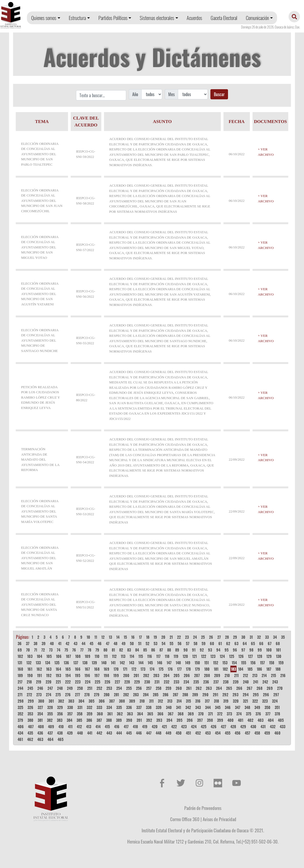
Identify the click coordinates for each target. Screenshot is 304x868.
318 (216, 701)
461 (20, 739)
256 (139, 688)
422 (174, 726)
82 (121, 650)
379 (20, 720)
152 (216, 663)
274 (49, 695)
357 (70, 714)
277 (77, 695)
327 (40, 707)
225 (97, 682)
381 (40, 720)
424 (194, 726)
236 (206, 682)
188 (278, 669)
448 (159, 733)
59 (204, 643)
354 (40, 714)
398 (210, 720)
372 (220, 714)
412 (79, 726)
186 (259, 669)
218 (29, 682)
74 (59, 650)
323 (265, 701)
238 (226, 682)
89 (177, 650)
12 (103, 637)
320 (236, 701)
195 (78, 675)
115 (141, 656)
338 (149, 707)
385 (79, 720)
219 (39, 682)
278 (87, 695)
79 (97, 650)
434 (20, 733)
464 (50, 739)
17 (140, 637)
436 (40, 733)
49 (124, 643)
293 (235, 695)
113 (123, 656)
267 (249, 688)
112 (114, 656)
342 (188, 707)
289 (195, 695)
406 (21, 726)
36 (20, 643)
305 (91, 701)
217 (20, 682)
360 (100, 714)
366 (160, 714)
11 (96, 637)
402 (250, 720)
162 (39, 669)
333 (99, 707)
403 (261, 720)
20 (163, 637)
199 (116, 675)
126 (241, 656)
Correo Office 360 (185, 819)
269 (270, 688)
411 (70, 726)
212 (245, 675)
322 (255, 701)
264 (219, 688)
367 (171, 714)
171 (125, 669)
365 (150, 714)
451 (188, 733)
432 (273, 726)
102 (20, 656)
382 (50, 720)
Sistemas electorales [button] (157, 18)
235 (196, 682)
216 (283, 675)
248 (60, 688)
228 (127, 682)
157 (262, 663)
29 (235, 637)
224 (88, 682)
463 (40, 739)
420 (155, 726)
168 (97, 669)
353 (30, 714)
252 (99, 688)
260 (179, 688)
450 (179, 733)
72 (43, 650)
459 (267, 733)
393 (159, 720)
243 (275, 682)
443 (109, 733)
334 (109, 707)
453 (208, 733)
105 (49, 656)
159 (281, 663)
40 (52, 643)
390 (129, 720)
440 (80, 733)
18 (148, 637)
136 (66, 663)
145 (150, 663)
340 (169, 707)
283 (136, 695)
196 (87, 675)
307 (112, 701)
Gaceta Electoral (224, 18)
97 (243, 650)
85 (145, 650)
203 (156, 675)
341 (179, 707)
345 (218, 707)
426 (214, 726)
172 (134, 669)
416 (117, 726)
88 (169, 650)
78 (89, 650)
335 (119, 707)
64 (245, 643)
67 (270, 643)
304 (81, 701)
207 (197, 675)
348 (247, 707)
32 (259, 637)
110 (97, 656)
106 (59, 656)
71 (36, 650)
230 (147, 682)
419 (145, 726)
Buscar (219, 94)
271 (20, 695)
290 (205, 695)
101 (278, 650)
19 (155, 637)
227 (117, 682)
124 (222, 656)
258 (159, 688)
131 (20, 663)
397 (200, 720)
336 (129, 707)
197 (97, 675)
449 (169, 733)
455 (228, 733)
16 (133, 637)
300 (41, 701)
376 (258, 714)
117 (158, 656)
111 (106, 656)
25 (203, 637)
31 (251, 637)
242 (265, 682)
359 (90, 714)
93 (210, 650)
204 (166, 675)
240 (246, 682)
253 (109, 688)
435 (30, 733)
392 (149, 720)
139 (94, 663)
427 (223, 726)
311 (151, 701)
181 (216, 669)
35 (283, 637)
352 (20, 714)
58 (195, 643)
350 (267, 707)
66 (261, 643)
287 (175, 695)
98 (251, 650)
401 (241, 720)
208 (207, 675)
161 (30, 669)
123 (213, 656)
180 (207, 669)
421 (164, 726)
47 (108, 643)
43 (75, 643)
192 (49, 675)
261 (189, 688)
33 (267, 637)
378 (277, 714)
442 (99, 733)
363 (130, 714)
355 (50, 714)
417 (126, 726)
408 (41, 726)
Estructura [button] (77, 18)
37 (28, 643)
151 (207, 663)
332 (89, 707)
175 (161, 669)
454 (218, 733)
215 (273, 675)
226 (107, 682)
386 (89, 720)
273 (39, 695)
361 (110, 714)
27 (219, 637)
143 (132, 663)
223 (78, 682)
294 (246, 695)
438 (60, 733)
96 (235, 650)
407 (31, 726)
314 (179, 701)
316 (198, 701)
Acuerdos (194, 18)
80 (105, 650)
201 (136, 675)
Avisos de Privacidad (219, 819)
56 (180, 643)
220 (49, 682)
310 (142, 701)
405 (281, 720)
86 (153, 650)
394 (169, 720)
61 (220, 643)
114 (132, 656)
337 (139, 707)
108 (78, 656)
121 (195, 656)
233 (176, 682)
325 (20, 707)
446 (139, 733)
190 (30, 675)
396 (190, 720)
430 (253, 726)
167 (87, 669)
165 (68, 669)
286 (166, 695)
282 (126, 695)
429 (243, 726)
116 (150, 656)
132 (29, 663)
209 (217, 675)
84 (137, 650)
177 (179, 669)
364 (140, 714)
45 (91, 643)
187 (269, 669)
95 (227, 650)
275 (58, 695)
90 (186, 650)
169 (107, 669)
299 (31, 701)
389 (119, 720)
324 (275, 701)
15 (125, 637)
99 (260, 650)
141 (113, 663)
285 (156, 695)
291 (215, 695)
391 (139, 720)
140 (104, 663)
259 (169, 688)
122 (204, 656)
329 (60, 707)
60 (212, 643)
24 (195, 637)
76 (74, 650)
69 (20, 650)
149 (188, 663)
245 (30, 688)
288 (185, 695)
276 (68, 695)
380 (30, 720)
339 (159, 707)
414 (98, 726)
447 (149, 733)
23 (187, 637)
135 (57, 663)
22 (179, 637)
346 (228, 707)
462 (30, 739)
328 (50, 707)
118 (167, 656)
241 (256, 682)
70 (28, 650)
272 (29, 695)
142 (122, 663)
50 (132, 643)
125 (232, 656)
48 (115, 643)
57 (188, 643)
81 (113, 650)
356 (60, 714)
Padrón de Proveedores (203, 808)
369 (191, 714)
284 (146, 695)
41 (60, 643)
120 (185, 656)
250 (80, 688)
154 (234, 663)
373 (229, 714)
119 (176, 656)
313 (170, 701)
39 (44, 643)
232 (167, 682)
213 (255, 675)
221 (58, 682)
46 (100, 643)
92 (202, 650)
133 (38, 663)
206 (187, 675)
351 (277, 707)
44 (83, 643)
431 (263, 726)
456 (238, 733)
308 (122, 701)
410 (61, 726)
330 (70, 707)
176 (170, 669)
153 (225, 663)
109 (88, 656)
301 (51, 701)
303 (71, 701)
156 (253, 663)
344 (208, 707)
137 (76, 663)
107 (68, 656)
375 (249, 714)
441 (90, 733)
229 (137, 682)
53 (155, 643)
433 (283, 726)
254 (119, 688)
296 (266, 695)
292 (225, 695)
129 (269, 656)
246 (40, 688)
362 (120, 714)
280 (107, 695)
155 (244, 663)
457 (247, 733)
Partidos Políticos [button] (113, 18)
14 (118, 637)
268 (259, 688)
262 (199, 688)
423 (184, 726)
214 (264, 675)
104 (39, 656)
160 (20, 669)
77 (82, 650)
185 (250, 669)
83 (129, 650)
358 (80, 714)
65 (253, 643)
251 (90, 688)
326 (30, 707)
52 (147, 643)
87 (161, 650)
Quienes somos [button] (44, 18)
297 (276, 695)
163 (49, 669)
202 (146, 675)
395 (179, 720)
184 (241, 669)
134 (48, 663)
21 (171, 637)
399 (220, 720)
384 (69, 720)
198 (106, 675)
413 (89, 726)
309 (132, 701)
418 (135, 726)
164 (58, 669)
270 (280, 688)
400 (231, 720)
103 (30, 656)
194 (68, 675)
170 (116, 669)
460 (277, 733)
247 (50, 688)
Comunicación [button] (257, 18)
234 (186, 682)
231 (157, 682)
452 (198, 733)
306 (102, 701)
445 (129, 733)
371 (210, 714)
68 (278, 643)
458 (257, 733)
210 (227, 675)
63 (236, 643)
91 (194, 650)
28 (227, 637)
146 (160, 663)
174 (152, 669)
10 (88, 637)
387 (99, 720)
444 (119, 733)
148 (178, 663)
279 (97, 695)
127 (250, 656)
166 (78, 669)
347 (238, 707)
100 (269, 650)
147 (169, 663)
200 (126, 675)
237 (216, 682)
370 (201, 714)
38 (35, 643)
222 (68, 682)
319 (226, 701)
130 (279, 656)
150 (197, 663)
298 (21, 701)
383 (60, 720)
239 (236, 682)
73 (51, 650)
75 (66, 650)
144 (141, 663)
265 (229, 688)
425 (204, 726)
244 (20, 688)
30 (243, 637)
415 (107, 726)
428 (233, 726)
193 (58, 675)
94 (218, 650)
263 (209, 688)
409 (51, 726)
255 (129, 688)
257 (149, 688)
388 (109, 720)
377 (268, 714)
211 (236, 675)
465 (61, 739)
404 (271, 720)
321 (245, 701)
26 (211, 637)
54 (163, 643)
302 (61, 701)
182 (225, 669)
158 (272, 663)
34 (275, 637)
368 (181, 714)
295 (256, 695)
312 (160, 701)
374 (239, 714)
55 (171, 643)
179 (197, 669)
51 (140, 643)
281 (116, 695)
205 (177, 675)
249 (70, 688)
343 (198, 707)
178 (188, 669)
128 (260, 656)
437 (50, 733)
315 (188, 701)
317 (207, 701)
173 (143, 669)
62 (228, 643)
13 (110, 637)
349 (257, 707)
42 (67, 643)
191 (39, 675)
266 (239, 688)
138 (85, 663)
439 (70, 733)
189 (20, 675)
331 (80, 707)
